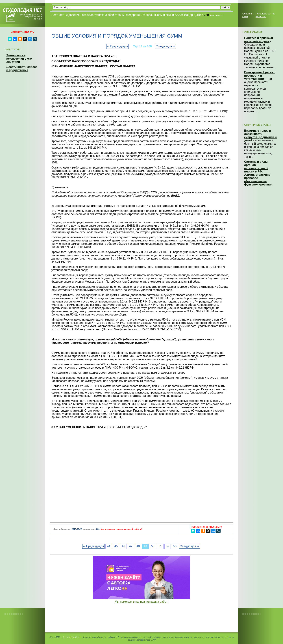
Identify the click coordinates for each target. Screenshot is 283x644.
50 (153, 546)
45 (116, 546)
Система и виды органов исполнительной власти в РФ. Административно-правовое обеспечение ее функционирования (258, 173)
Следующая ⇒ (165, 46)
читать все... (216, 15)
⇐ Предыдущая (117, 46)
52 (168, 546)
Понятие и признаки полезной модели (259, 40)
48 (138, 546)
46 (123, 546)
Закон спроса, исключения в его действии (19, 59)
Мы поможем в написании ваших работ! (142, 602)
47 (131, 546)
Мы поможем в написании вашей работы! (121, 529)
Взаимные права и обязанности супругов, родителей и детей (260, 136)
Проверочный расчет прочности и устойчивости (259, 76)
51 (160, 546)
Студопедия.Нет (72, 637)
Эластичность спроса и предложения (22, 69)
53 (175, 546)
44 (109, 546)
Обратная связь (248, 15)
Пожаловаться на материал (265, 15)
